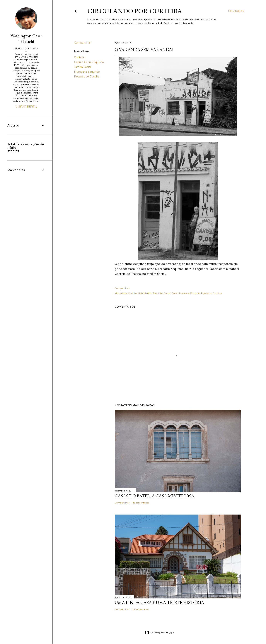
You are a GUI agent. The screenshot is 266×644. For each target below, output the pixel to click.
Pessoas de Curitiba (87, 77)
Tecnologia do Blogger (159, 633)
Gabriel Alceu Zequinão (89, 62)
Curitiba (79, 57)
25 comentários (140, 609)
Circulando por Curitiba (135, 11)
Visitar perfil (26, 107)
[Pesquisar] (236, 11)
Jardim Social (82, 67)
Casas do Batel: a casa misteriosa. (155, 496)
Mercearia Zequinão (87, 72)
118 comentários (141, 503)
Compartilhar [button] (82, 43)
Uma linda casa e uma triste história (159, 602)
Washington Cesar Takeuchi (26, 39)
